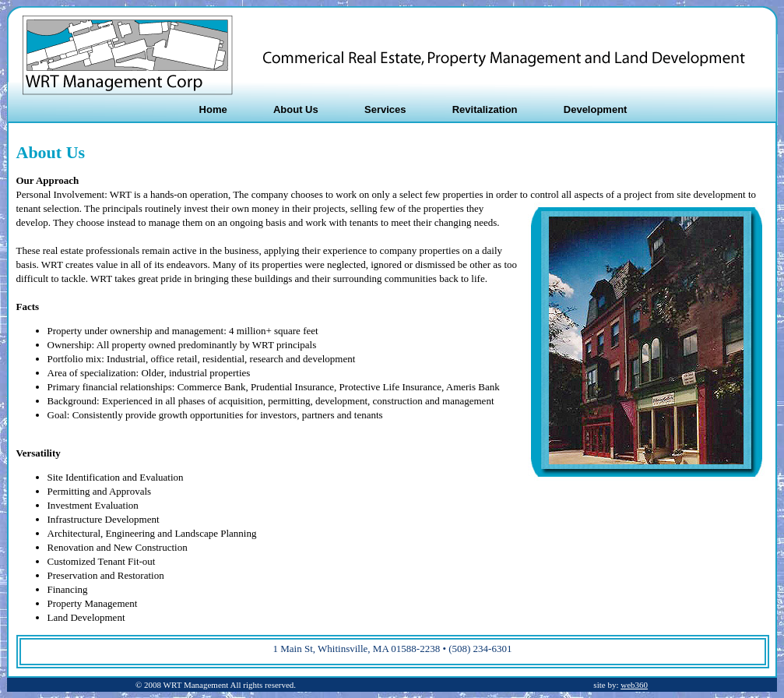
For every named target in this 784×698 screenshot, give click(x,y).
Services (385, 109)
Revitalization (485, 109)
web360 (634, 685)
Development (596, 109)
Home (213, 109)
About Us (296, 109)
